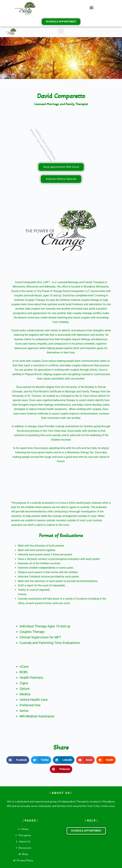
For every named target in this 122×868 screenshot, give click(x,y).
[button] (92, 8)
